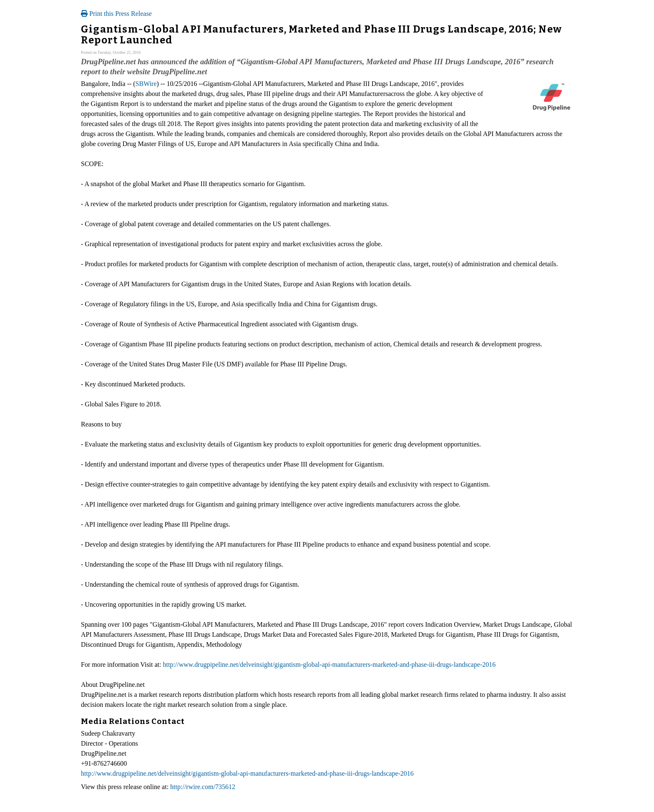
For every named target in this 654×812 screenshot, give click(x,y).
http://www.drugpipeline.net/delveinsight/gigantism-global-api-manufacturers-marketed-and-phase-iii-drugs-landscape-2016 (330, 664)
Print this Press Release (116, 14)
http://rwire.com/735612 (203, 787)
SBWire (146, 84)
